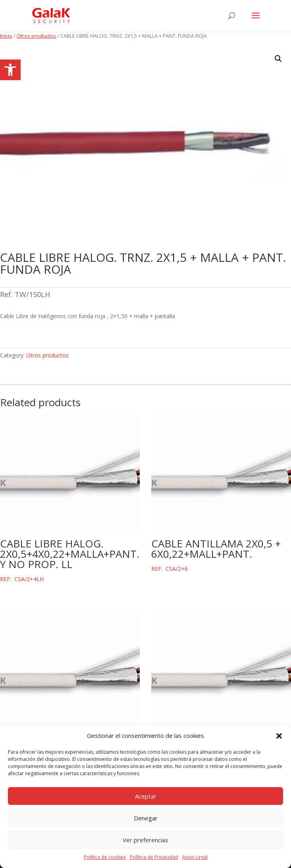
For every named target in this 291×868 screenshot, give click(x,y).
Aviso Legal (195, 857)
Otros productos (36, 36)
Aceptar (146, 796)
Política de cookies (105, 857)
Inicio (6, 36)
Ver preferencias (145, 840)
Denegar (146, 818)
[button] (10, 70)
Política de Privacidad (154, 857)
